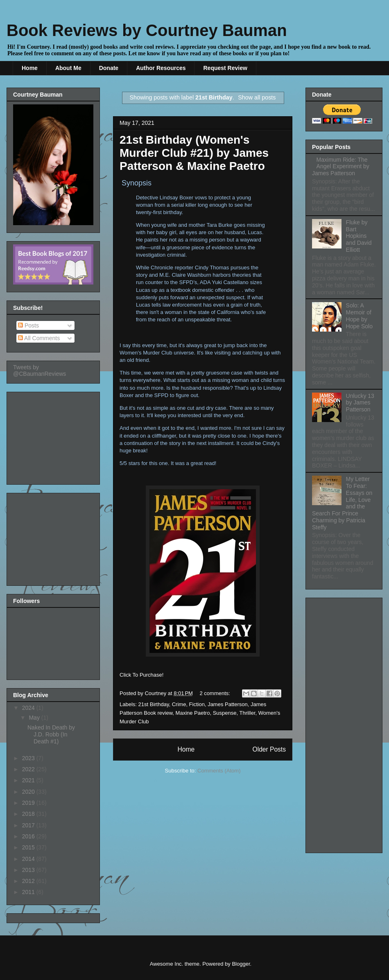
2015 (29, 847)
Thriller (247, 713)
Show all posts (257, 97)
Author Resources (161, 68)
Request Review (225, 68)
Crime (179, 704)
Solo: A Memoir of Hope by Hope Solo (359, 316)
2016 (29, 836)
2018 (29, 814)
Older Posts (269, 749)
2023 (29, 758)
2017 (29, 825)
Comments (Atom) (219, 771)
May (35, 718)
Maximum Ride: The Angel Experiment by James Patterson (341, 167)
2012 (29, 881)
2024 (29, 708)
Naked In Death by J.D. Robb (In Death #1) (51, 734)
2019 (29, 803)
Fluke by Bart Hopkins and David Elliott (359, 236)
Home (30, 68)
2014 (29, 859)
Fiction (197, 704)
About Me (68, 68)
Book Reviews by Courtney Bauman (147, 30)
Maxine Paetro (193, 713)
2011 (29, 892)
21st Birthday (154, 704)
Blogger (241, 964)
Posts (28, 325)
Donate (109, 68)
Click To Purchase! (141, 675)
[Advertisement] (54, 436)
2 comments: (216, 693)
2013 (29, 870)
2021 (29, 780)
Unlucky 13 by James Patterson (360, 403)
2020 (29, 792)
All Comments (39, 338)
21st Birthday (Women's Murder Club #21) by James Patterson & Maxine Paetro (194, 153)
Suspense (225, 713)
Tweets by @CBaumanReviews (40, 370)
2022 (29, 769)
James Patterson (228, 704)
